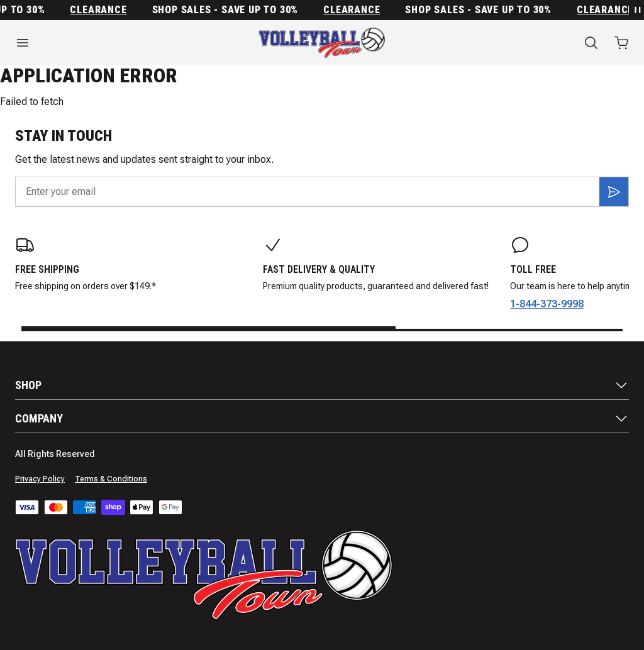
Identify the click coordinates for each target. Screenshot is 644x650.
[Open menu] (107, 43)
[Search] (591, 43)
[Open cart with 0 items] (621, 43)
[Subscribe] (614, 192)
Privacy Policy (40, 479)
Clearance (101, 10)
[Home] (322, 43)
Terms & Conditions (111, 479)
